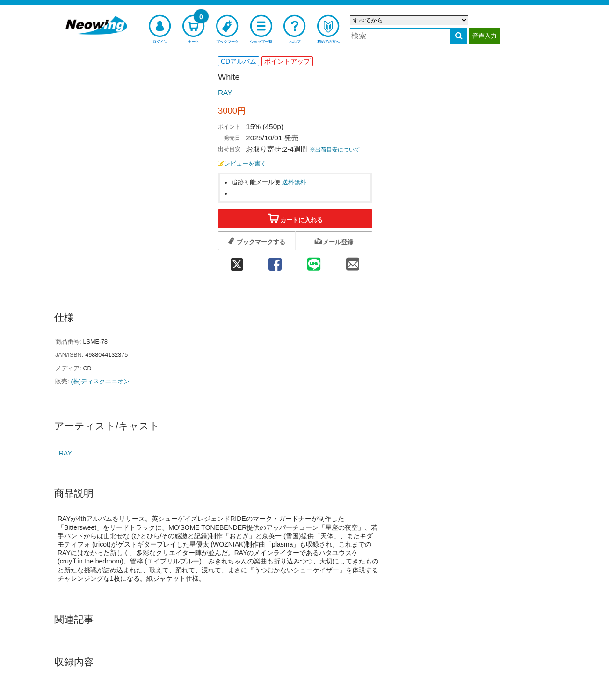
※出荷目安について (335, 150)
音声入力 (485, 36)
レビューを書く (242, 164)
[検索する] (459, 36)
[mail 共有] (353, 261)
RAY (225, 92)
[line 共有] (314, 261)
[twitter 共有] (237, 261)
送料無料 (294, 182)
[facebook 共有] (275, 261)
